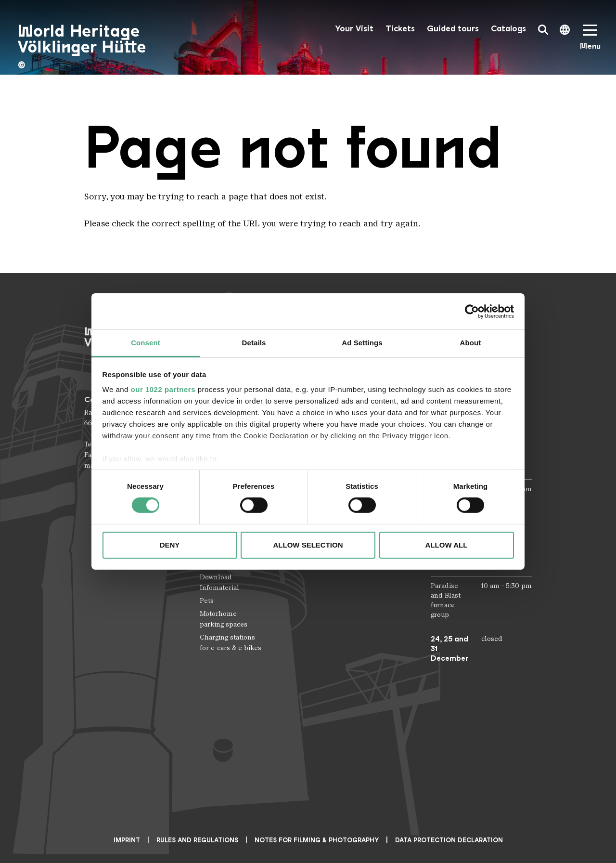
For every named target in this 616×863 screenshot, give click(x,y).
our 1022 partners (163, 389)
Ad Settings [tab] (362, 343)
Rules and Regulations (197, 840)
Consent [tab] (146, 343)
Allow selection (308, 545)
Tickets (400, 29)
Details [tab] (254, 343)
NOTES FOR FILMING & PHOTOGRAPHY (317, 840)
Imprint (127, 840)
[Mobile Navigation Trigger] (590, 40)
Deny (170, 545)
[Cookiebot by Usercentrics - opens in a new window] (472, 311)
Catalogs (508, 29)
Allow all (447, 545)
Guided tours (453, 29)
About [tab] (471, 343)
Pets (207, 601)
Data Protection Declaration (449, 840)
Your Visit (354, 29)
